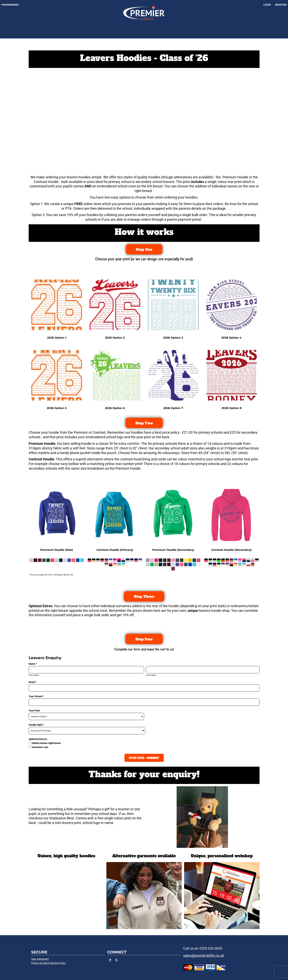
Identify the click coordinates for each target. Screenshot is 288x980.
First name (34, 675)
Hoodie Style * (36, 725)
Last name (151, 675)
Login (267, 5)
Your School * (36, 696)
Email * (33, 682)
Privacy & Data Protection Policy (48, 963)
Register (281, 5)
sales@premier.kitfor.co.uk (204, 955)
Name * (33, 664)
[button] (222, 895)
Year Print (34, 711)
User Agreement (40, 959)
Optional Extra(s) (38, 739)
